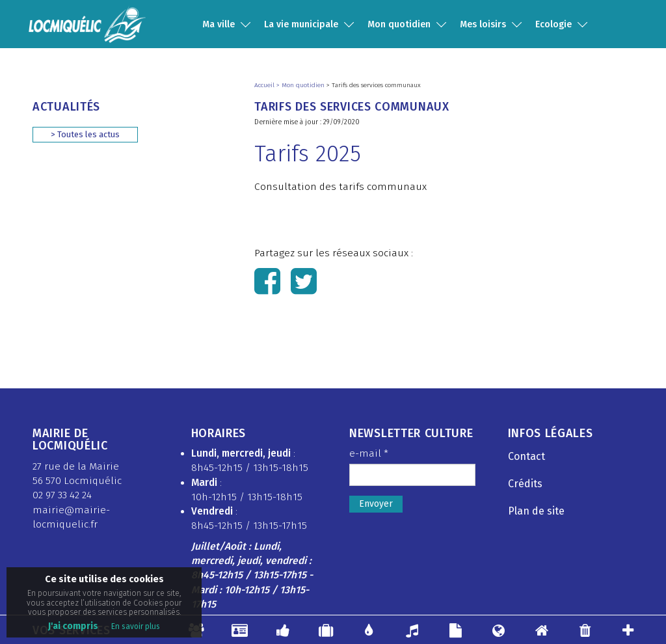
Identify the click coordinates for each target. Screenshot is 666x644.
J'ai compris (73, 626)
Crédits (525, 484)
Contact (526, 456)
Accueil (265, 85)
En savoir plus (136, 626)
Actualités (66, 107)
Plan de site (536, 511)
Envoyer (376, 504)
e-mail (369, 453)
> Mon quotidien (301, 85)
